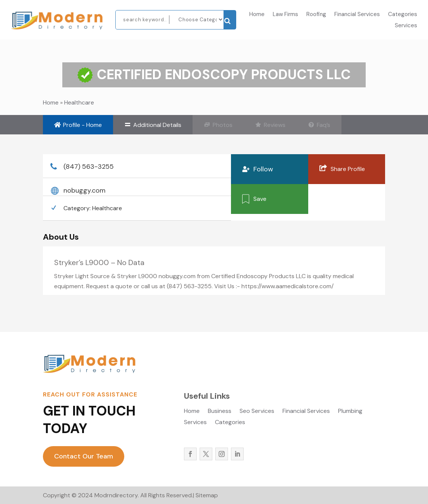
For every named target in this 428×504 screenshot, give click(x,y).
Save (260, 198)
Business (220, 412)
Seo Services (257, 412)
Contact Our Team (84, 456)
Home (257, 15)
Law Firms (285, 15)
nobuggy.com (85, 190)
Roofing (316, 15)
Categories (403, 15)
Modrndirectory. (116, 495)
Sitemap (207, 495)
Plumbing (350, 412)
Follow (263, 169)
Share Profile (348, 169)
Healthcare (79, 102)
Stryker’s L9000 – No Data (99, 262)
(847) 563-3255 (89, 167)
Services (406, 26)
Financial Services (357, 15)
